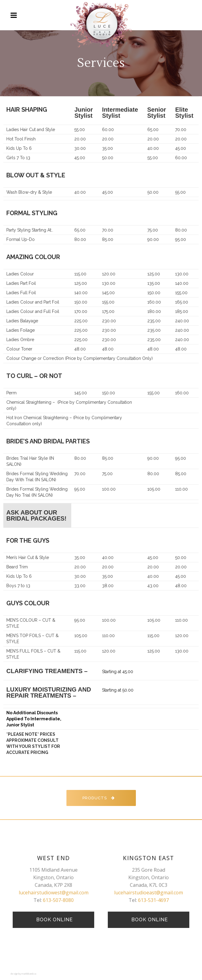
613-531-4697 (153, 900)
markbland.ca (29, 974)
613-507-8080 (58, 900)
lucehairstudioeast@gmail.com (149, 893)
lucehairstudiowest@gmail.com (54, 893)
